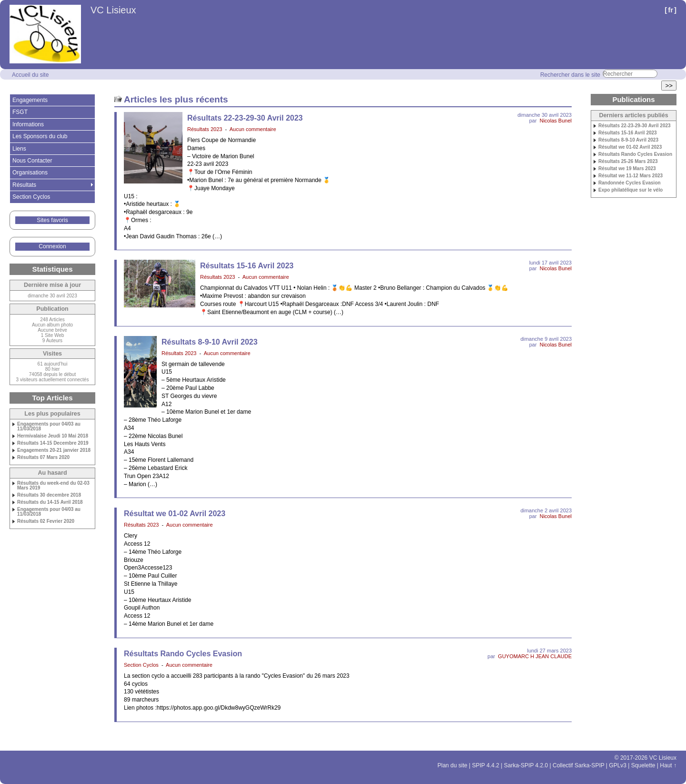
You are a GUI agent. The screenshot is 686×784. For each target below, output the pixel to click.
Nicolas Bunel (556, 121)
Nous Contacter (32, 161)
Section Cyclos (141, 665)
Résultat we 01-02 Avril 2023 (175, 514)
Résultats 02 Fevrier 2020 (46, 521)
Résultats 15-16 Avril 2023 (247, 266)
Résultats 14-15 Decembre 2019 (53, 443)
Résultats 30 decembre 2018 (49, 495)
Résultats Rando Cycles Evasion (183, 654)
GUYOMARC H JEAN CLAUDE (535, 656)
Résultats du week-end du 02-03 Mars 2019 (53, 486)
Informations (28, 124)
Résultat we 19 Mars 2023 (627, 169)
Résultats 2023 (205, 129)
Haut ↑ (668, 765)
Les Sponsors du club (40, 136)
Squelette (643, 765)
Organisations (30, 173)
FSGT (20, 112)
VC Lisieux (113, 10)
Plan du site (452, 765)
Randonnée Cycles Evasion (630, 183)
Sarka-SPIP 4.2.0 (526, 765)
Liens (19, 149)
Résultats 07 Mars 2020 (43, 458)
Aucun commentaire (253, 129)
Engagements (30, 100)
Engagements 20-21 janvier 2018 (54, 450)
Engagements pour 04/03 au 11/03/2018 (49, 427)
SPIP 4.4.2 (486, 765)
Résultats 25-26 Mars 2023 (628, 162)
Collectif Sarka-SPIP (579, 765)
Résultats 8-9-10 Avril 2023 (210, 342)
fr (671, 10)
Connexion (52, 246)
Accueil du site (30, 75)
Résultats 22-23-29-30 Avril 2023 (245, 118)
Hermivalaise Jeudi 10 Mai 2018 (53, 436)
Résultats (24, 185)
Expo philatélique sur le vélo (631, 190)
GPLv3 (618, 765)
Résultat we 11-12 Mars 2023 (631, 176)
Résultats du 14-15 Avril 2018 (50, 502)
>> (669, 86)
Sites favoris (52, 220)
